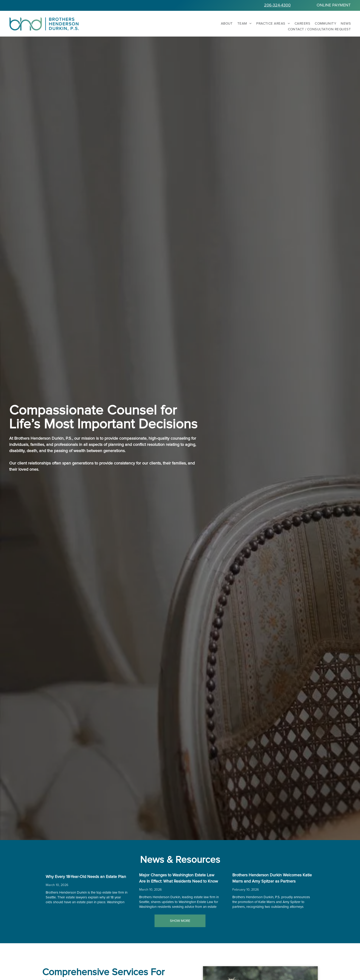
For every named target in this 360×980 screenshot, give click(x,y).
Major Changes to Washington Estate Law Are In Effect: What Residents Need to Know (179, 878)
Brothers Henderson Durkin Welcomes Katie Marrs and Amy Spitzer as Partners (272, 878)
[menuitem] (225, 23)
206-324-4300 (277, 5)
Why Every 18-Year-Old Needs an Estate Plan (86, 877)
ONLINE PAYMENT (334, 5)
